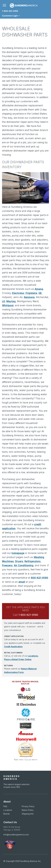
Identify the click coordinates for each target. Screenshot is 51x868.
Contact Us (10, 822)
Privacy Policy (28, 806)
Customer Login (10, 16)
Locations (8, 810)
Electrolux (18, 293)
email (22, 582)
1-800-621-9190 (10, 11)
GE (40, 293)
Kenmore (29, 297)
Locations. (33, 656)
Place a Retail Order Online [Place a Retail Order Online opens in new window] (18, 659)
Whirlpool (8, 305)
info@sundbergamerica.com (16, 835)
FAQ (5, 806)
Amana (39, 289)
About (7, 802)
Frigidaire (31, 293)
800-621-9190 (40, 578)
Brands (7, 814)
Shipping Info (28, 814)
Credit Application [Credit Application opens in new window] (13, 647)
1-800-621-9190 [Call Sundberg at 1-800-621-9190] (28, 615)
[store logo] (24, 5)
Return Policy (28, 810)
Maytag (11, 301)
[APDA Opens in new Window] (26, 845)
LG (4, 301)
